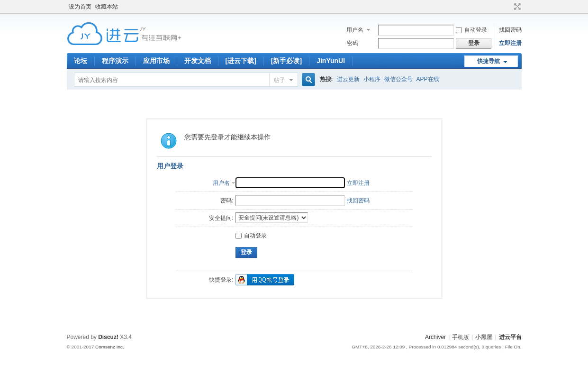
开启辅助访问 (508, 7)
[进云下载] (241, 61)
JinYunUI (331, 61)
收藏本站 (107, 7)
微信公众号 (398, 79)
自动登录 (471, 30)
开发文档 (198, 61)
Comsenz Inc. (110, 347)
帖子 (280, 80)
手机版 (461, 337)
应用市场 (156, 61)
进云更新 (348, 79)
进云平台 (510, 337)
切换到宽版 (516, 7)
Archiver (435, 337)
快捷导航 (488, 61)
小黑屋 (484, 337)
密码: (227, 201)
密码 (353, 43)
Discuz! (108, 337)
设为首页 (80, 7)
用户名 (355, 30)
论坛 (81, 61)
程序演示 (115, 61)
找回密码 (510, 30)
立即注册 (510, 43)
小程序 (372, 79)
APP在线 (428, 79)
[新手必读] (286, 61)
